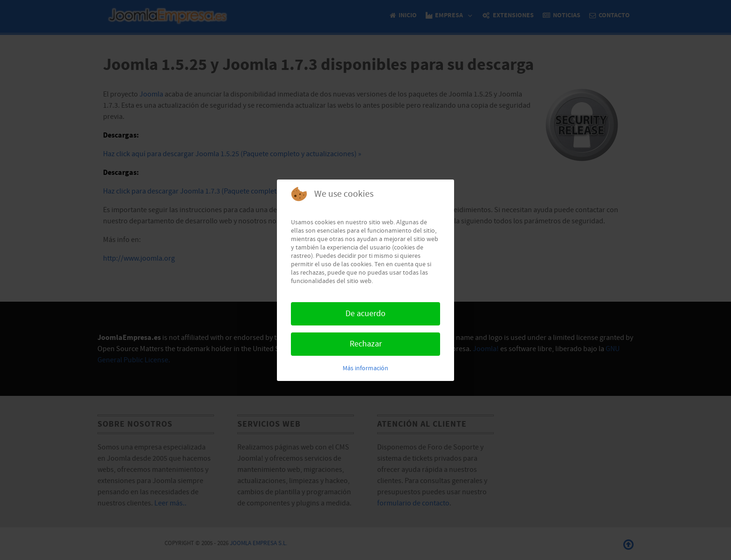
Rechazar (366, 344)
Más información (365, 368)
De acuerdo (365, 314)
